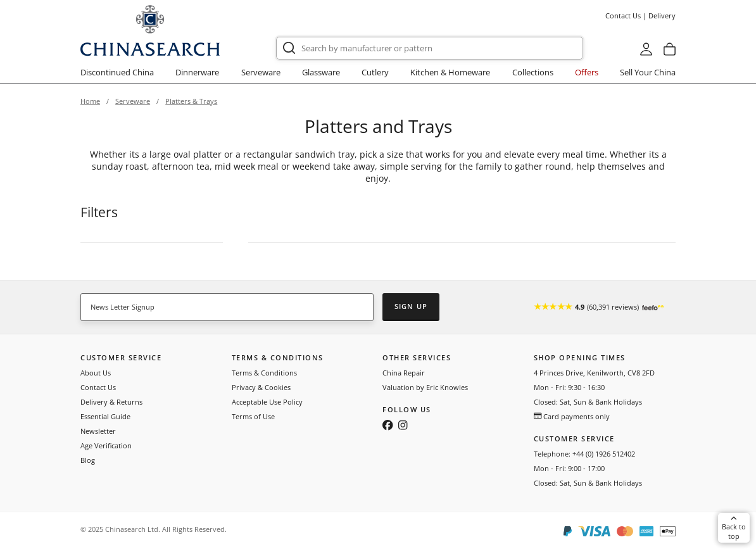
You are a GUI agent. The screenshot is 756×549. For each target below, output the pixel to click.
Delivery (662, 16)
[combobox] (430, 48)
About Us (96, 373)
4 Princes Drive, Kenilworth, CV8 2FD (594, 373)
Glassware (321, 72)
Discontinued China (117, 72)
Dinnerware (197, 72)
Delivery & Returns (111, 402)
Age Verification (106, 445)
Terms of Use (253, 416)
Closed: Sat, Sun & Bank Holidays (588, 402)
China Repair (404, 373)
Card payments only (572, 416)
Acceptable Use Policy (267, 402)
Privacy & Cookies (261, 387)
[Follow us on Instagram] (403, 426)
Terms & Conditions (264, 373)
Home (90, 101)
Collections (533, 72)
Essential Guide (105, 416)
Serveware (261, 72)
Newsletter (98, 431)
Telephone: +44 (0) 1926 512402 (584, 454)
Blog (88, 460)
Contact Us (623, 16)
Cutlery (375, 72)
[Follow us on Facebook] (388, 426)
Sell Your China (648, 72)
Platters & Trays (191, 101)
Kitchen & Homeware (450, 72)
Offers (587, 72)
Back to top (734, 528)
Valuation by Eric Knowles (425, 387)
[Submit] (289, 48)
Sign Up (411, 306)
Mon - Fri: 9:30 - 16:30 (569, 387)
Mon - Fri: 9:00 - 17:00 (569, 468)
